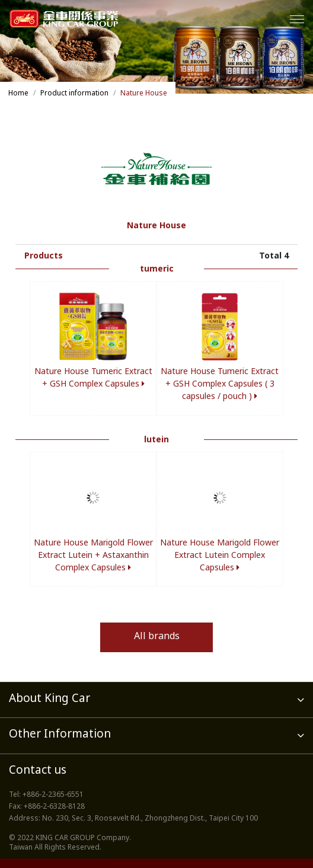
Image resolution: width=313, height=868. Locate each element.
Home (18, 94)
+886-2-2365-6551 (53, 795)
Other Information (156, 735)
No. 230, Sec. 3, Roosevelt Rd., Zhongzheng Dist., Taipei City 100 (150, 819)
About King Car (156, 699)
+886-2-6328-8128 (54, 807)
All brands (157, 637)
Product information (74, 94)
